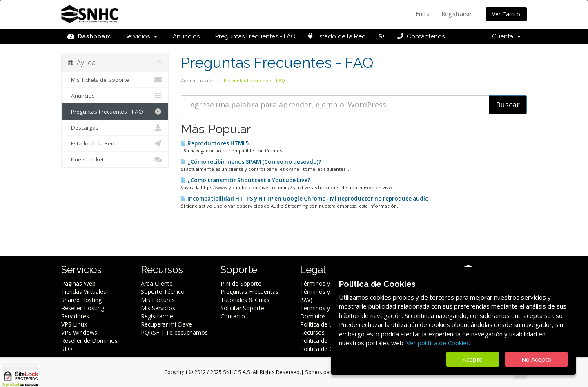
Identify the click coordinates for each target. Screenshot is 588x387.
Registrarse (456, 14)
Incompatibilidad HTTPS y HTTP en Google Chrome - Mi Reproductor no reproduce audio (305, 199)
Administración (198, 80)
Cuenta (506, 36)
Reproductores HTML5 (215, 143)
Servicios (141, 36)
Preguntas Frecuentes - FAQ (254, 36)
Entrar (424, 14)
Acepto (473, 359)
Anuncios (185, 36)
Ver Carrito (506, 14)
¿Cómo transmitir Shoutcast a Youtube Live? (246, 180)
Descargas (115, 128)
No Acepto (536, 359)
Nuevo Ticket (115, 159)
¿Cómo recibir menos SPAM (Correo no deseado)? (251, 162)
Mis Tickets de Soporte (115, 80)
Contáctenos (421, 36)
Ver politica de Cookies (438, 343)
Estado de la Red (337, 36)
